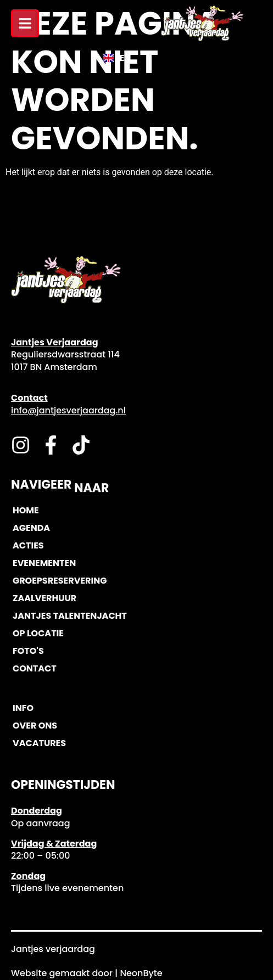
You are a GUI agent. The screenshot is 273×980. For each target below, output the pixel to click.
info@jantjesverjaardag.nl (68, 410)
